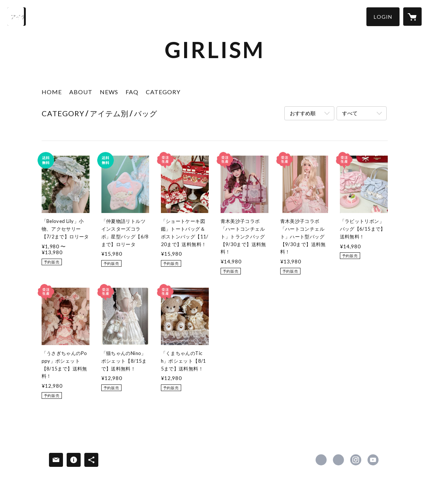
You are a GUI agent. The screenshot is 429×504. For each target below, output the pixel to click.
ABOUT (81, 92)
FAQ (132, 92)
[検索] (17, 17)
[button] (383, 17)
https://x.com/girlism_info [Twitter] (338, 460)
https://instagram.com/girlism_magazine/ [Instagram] (356, 460)
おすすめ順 (303, 113)
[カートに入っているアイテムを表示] (412, 17)
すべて (350, 113)
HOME (52, 92)
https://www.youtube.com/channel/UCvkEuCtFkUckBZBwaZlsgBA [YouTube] (373, 460)
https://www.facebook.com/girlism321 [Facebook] (321, 460)
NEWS (109, 92)
